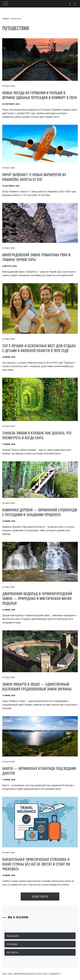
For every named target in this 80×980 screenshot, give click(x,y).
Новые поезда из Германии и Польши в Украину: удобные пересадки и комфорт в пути (39, 95)
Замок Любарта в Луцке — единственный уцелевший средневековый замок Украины (37, 686)
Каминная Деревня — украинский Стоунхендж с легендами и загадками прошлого (40, 512)
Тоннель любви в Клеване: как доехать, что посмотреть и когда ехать (37, 435)
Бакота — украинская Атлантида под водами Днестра (39, 771)
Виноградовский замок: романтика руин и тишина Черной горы (36, 257)
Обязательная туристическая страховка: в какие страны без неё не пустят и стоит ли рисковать (36, 864)
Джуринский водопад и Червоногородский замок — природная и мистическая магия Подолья (37, 598)
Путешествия (9, 86)
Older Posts (40, 897)
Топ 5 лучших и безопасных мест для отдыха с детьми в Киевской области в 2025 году (39, 348)
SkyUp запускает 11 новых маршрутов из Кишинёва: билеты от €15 (34, 177)
